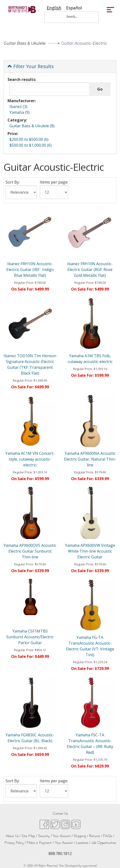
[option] (74, 8)
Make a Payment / (40, 843)
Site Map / (29, 836)
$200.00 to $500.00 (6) (29, 139)
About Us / (13, 836)
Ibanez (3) (18, 107)
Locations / (83, 843)
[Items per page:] (54, 192)
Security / (45, 836)
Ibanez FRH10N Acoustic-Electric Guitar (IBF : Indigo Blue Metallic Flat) (30, 270)
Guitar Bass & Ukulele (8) (32, 126)
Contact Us (60, 814)
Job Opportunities (104, 843)
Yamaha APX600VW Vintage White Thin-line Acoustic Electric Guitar (90, 551)
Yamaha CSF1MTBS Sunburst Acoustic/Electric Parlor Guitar (30, 637)
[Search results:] (49, 89)
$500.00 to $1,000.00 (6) (31, 145)
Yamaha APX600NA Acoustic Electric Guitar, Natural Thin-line (90, 459)
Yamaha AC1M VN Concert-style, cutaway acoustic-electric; (30, 459)
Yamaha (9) (20, 112)
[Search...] (75, 17)
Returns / (96, 836)
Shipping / (81, 836)
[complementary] (109, 857)
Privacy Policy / (15, 843)
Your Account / (63, 836)
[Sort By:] (21, 192)
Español (74, 8)
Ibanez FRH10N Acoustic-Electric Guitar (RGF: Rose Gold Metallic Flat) (90, 270)
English (54, 8)
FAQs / (109, 836)
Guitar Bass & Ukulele (25, 43)
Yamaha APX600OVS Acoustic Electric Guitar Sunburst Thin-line (30, 551)
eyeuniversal (89, 866)
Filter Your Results (31, 66)
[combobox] (54, 8)
